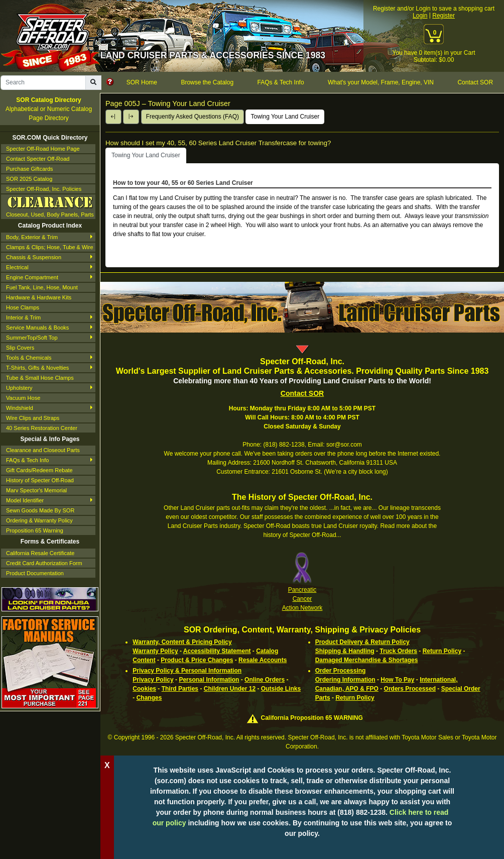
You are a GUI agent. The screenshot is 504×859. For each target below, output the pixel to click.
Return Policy (442, 651)
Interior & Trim (23, 317)
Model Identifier (25, 500)
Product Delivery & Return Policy (362, 642)
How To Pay (397, 680)
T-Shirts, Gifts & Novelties (37, 368)
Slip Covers (20, 348)
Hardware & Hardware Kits (39, 297)
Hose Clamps (23, 307)
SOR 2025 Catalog (29, 179)
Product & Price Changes (197, 660)
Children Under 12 (230, 689)
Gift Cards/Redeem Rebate (39, 470)
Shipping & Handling (345, 651)
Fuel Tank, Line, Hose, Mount (42, 287)
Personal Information (209, 680)
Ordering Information (345, 680)
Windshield (20, 408)
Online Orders (265, 680)
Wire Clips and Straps (33, 418)
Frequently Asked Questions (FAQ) (193, 117)
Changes (149, 698)
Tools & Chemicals (29, 358)
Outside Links (281, 689)
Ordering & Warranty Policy (39, 520)
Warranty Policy (155, 651)
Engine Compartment (32, 277)
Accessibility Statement (217, 651)
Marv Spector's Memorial (36, 490)
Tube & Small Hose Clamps (40, 378)
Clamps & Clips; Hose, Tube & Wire (50, 247)
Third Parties (180, 689)
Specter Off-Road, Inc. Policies (44, 189)
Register (444, 16)
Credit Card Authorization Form (44, 563)
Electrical (17, 267)
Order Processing (341, 671)
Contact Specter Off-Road (38, 159)
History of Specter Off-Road (40, 480)
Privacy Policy (153, 680)
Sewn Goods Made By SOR (40, 510)
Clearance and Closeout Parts (43, 450)
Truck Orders (398, 651)
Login (420, 16)
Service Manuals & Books (37, 328)
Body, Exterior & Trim (32, 237)
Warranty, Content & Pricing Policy (182, 642)
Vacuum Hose (23, 398)
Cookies (144, 689)
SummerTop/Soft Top (32, 338)
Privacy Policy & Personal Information (187, 671)
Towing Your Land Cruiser (285, 117)
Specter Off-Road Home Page (43, 149)
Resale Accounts (263, 660)
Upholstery (19, 388)
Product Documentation (35, 573)
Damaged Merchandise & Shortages (367, 660)
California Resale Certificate (40, 553)
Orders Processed (410, 689)
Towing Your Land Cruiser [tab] (146, 155)
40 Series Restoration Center (42, 428)
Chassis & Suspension (34, 257)
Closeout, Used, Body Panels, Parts (50, 206)
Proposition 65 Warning (35, 530)
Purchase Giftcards (30, 169)
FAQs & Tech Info (27, 460)
